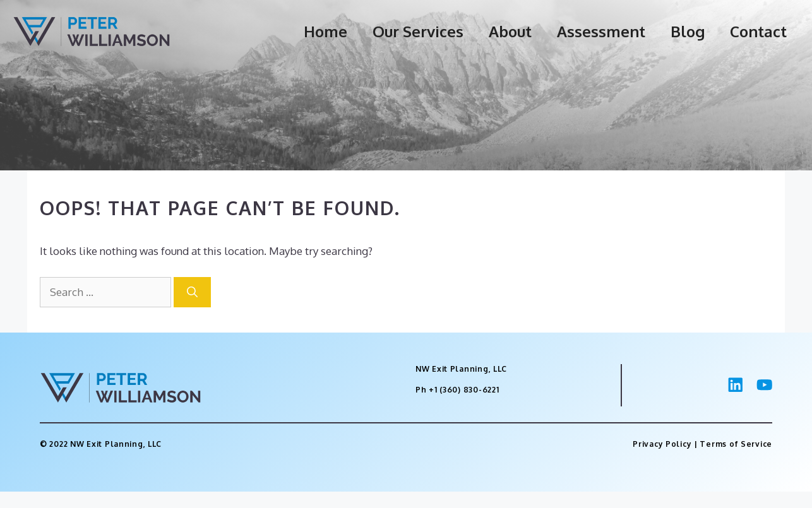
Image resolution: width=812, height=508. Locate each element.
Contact (758, 31)
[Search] (192, 292)
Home (325, 31)
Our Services (418, 31)
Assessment (601, 31)
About (510, 31)
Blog (688, 31)
